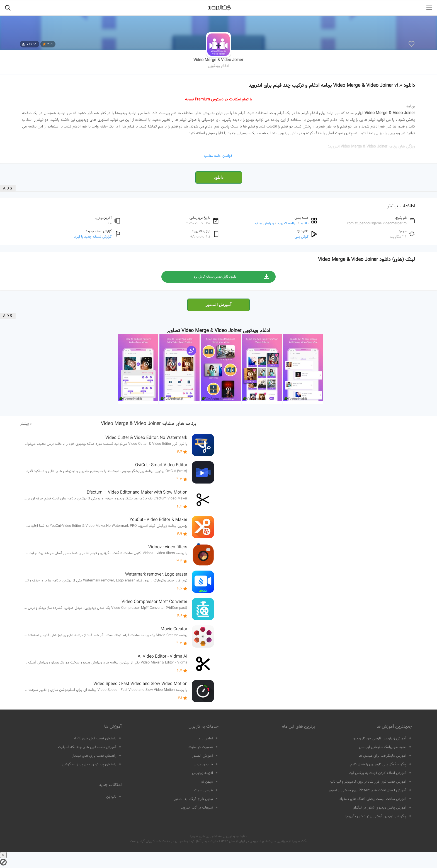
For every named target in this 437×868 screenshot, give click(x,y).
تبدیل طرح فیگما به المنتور (193, 799)
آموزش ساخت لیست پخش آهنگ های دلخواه (373, 799)
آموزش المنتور (219, 305)
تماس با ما (205, 739)
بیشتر (25, 424)
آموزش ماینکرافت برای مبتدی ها (383, 756)
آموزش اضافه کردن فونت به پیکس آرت (377, 773)
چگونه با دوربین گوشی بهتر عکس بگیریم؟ (376, 816)
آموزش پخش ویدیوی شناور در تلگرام (380, 808)
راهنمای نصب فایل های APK (95, 739)
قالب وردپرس (203, 764)
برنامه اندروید (287, 223)
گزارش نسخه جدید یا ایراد (93, 237)
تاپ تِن (111, 797)
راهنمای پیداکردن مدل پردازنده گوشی (89, 764)
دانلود (219, 177)
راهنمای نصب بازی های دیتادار (94, 756)
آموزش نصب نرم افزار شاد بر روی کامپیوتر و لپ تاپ (368, 782)
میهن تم (207, 782)
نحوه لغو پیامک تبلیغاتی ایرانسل (383, 747)
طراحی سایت (204, 790)
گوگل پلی (302, 237)
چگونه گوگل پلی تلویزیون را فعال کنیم (378, 764)
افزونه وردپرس (202, 773)
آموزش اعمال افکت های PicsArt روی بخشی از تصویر (367, 790)
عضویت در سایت (201, 747)
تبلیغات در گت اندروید (197, 808)
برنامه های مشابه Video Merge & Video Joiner (149, 424)
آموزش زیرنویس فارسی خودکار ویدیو (380, 739)
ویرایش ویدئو (264, 223)
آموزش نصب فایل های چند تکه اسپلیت (87, 747)
